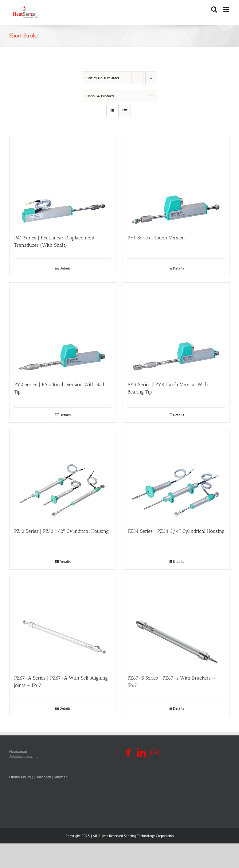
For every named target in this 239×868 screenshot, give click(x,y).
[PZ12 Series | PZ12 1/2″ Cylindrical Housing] (63, 475)
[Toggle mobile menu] (227, 9)
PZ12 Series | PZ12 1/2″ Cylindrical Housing (61, 531)
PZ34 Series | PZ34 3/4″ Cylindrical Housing (176, 531)
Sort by (103, 78)
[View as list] (125, 111)
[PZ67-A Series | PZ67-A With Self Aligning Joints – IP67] (63, 622)
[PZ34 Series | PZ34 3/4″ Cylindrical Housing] (176, 475)
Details (65, 268)
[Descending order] (151, 78)
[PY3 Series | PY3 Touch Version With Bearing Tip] (176, 329)
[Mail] (154, 753)
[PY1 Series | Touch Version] (176, 182)
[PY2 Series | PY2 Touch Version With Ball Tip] (63, 329)
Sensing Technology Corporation (149, 836)
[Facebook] (128, 753)
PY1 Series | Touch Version (156, 238)
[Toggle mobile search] (214, 9)
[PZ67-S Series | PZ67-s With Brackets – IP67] (176, 622)
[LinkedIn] (141, 753)
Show (100, 96)
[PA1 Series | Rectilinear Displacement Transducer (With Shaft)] (63, 182)
